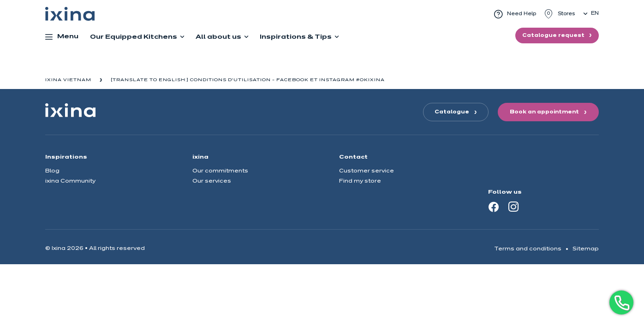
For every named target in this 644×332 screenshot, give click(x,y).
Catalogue (452, 112)
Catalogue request (554, 36)
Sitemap (586, 249)
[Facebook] (494, 207)
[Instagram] (513, 207)
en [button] (595, 13)
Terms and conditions (528, 249)
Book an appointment (544, 112)
